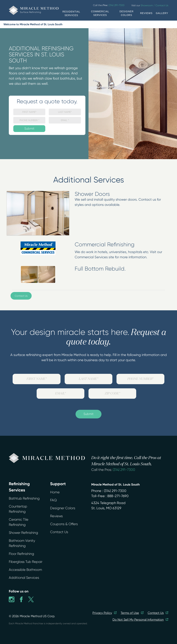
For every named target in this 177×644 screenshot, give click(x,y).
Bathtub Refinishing (24, 498)
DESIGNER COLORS (126, 13)
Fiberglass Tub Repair (26, 562)
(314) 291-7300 (124, 470)
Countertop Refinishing (18, 509)
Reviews (56, 516)
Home (55, 492)
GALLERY (162, 13)
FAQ (53, 500)
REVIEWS (146, 13)
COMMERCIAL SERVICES (100, 13)
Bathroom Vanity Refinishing (22, 543)
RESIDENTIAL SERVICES (71, 13)
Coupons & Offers (64, 524)
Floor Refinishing (21, 554)
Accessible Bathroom (25, 570)
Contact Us (21, 296)
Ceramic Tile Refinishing (19, 522)
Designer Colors (63, 508)
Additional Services (24, 578)
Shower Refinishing (23, 533)
